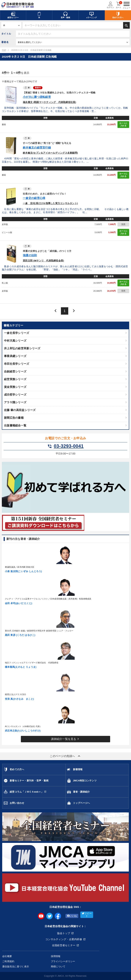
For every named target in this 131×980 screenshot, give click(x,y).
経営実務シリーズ (15, 379)
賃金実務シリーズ (15, 387)
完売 (123, 224)
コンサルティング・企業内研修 (64, 939)
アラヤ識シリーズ (15, 402)
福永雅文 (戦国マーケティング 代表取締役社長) (49, 102)
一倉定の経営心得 (34, 198)
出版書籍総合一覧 (15, 425)
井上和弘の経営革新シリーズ (22, 348)
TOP (4, 50)
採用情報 (56, 956)
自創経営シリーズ (15, 371)
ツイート (87, 915)
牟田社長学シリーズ (17, 364)
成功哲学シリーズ (15, 395)
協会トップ (64, 933)
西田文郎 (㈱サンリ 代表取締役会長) (43, 261)
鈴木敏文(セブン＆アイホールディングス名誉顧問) (50, 153)
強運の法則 (30, 255)
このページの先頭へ (65, 756)
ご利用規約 (8, 961)
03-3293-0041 (65, 446)
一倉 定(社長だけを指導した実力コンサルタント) (50, 203)
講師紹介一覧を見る (65, 739)
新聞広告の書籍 (14, 418)
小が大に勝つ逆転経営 (37, 97)
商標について (58, 967)
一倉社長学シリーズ (17, 333)
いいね (72, 916)
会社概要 (7, 956)
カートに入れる (123, 124)
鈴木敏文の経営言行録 (37, 147)
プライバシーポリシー (63, 961)
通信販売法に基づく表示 (16, 967)
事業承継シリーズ (15, 356)
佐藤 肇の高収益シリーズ (20, 410)
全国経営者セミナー (64, 945)
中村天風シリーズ (15, 341)
